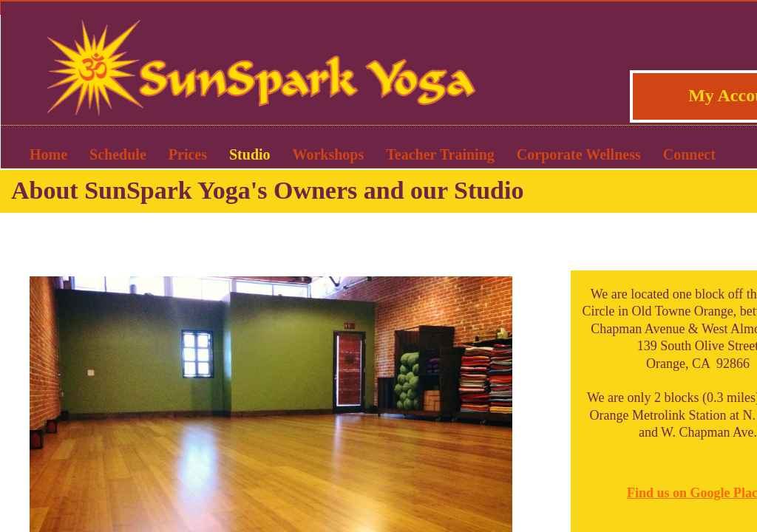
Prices (188, 154)
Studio (250, 154)
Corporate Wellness (579, 154)
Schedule (118, 154)
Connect (689, 154)
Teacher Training (440, 154)
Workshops (329, 154)
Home (48, 154)
